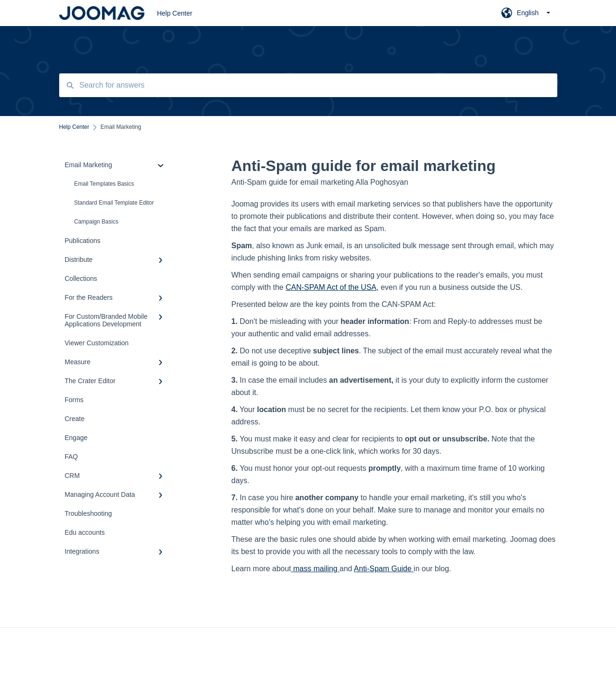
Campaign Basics (96, 222)
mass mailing (315, 569)
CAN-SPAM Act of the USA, (332, 287)
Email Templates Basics (104, 184)
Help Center (174, 13)
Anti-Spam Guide (384, 569)
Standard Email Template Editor (114, 203)
